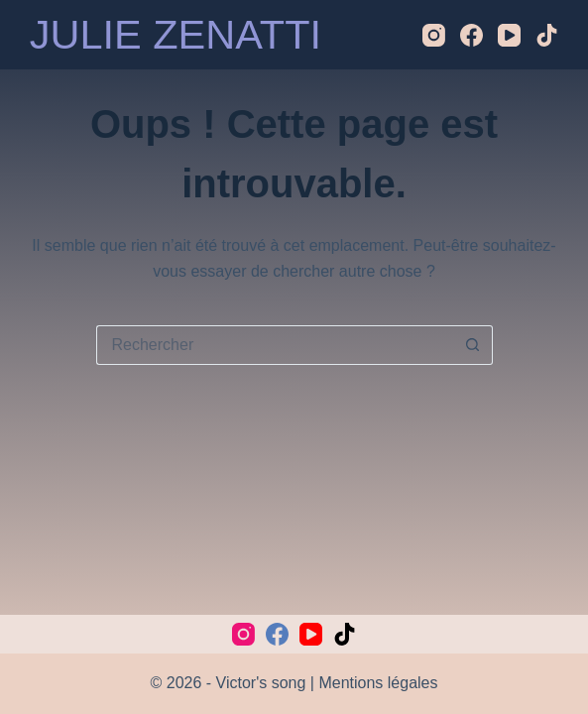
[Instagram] (434, 35)
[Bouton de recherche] (473, 345)
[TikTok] (547, 35)
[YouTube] (509, 35)
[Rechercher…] (275, 345)
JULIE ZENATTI (176, 34)
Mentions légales (378, 683)
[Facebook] (471, 35)
